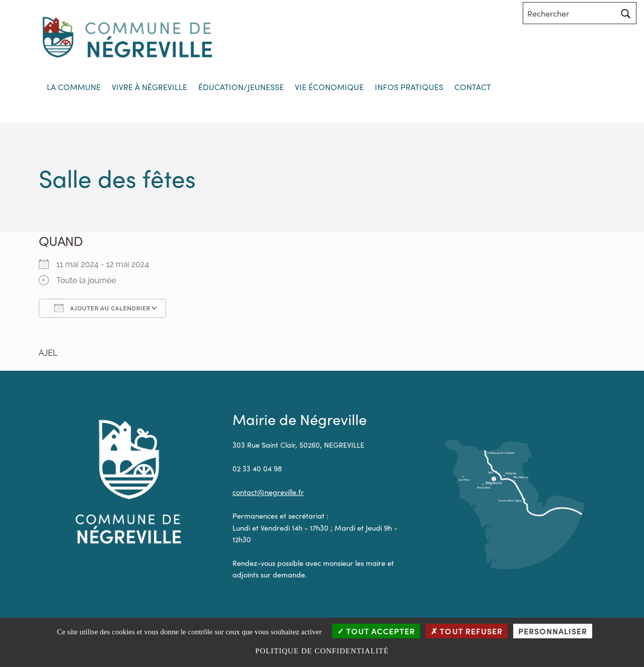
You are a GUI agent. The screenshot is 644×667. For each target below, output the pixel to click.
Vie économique (329, 87)
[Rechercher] (626, 13)
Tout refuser (466, 631)
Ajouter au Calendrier (102, 308)
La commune (74, 87)
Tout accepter (376, 631)
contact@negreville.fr (268, 492)
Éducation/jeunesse (241, 87)
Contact (473, 87)
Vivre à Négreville (149, 87)
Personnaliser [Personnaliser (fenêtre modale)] (553, 631)
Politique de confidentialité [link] (322, 651)
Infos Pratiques (409, 87)
